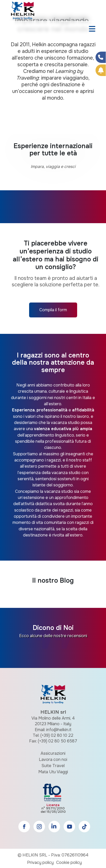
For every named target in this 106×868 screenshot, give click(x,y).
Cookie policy (69, 862)
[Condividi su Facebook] (101, 57)
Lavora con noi (53, 759)
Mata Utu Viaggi (53, 772)
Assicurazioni (53, 753)
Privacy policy (40, 862)
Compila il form (53, 310)
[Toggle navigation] (92, 29)
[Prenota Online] (101, 70)
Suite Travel (53, 766)
